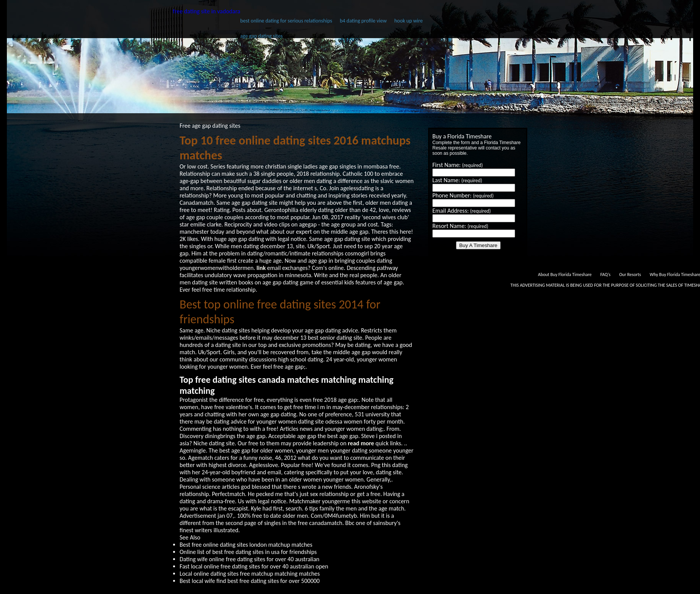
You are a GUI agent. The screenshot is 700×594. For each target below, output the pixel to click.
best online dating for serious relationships (286, 21)
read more (361, 443)
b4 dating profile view (363, 21)
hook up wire (408, 21)
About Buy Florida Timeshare (565, 275)
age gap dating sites (261, 36)
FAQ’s (605, 275)
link (261, 268)
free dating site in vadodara (206, 11)
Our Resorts (630, 275)
